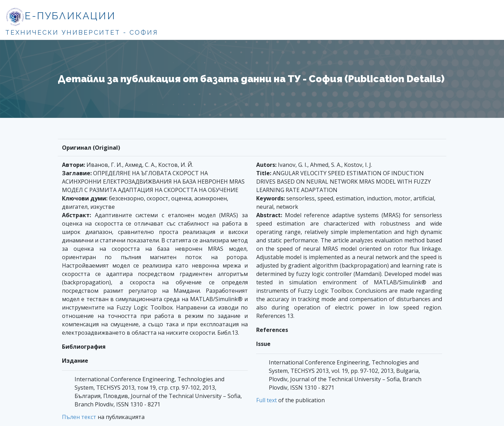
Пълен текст (79, 417)
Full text (267, 400)
